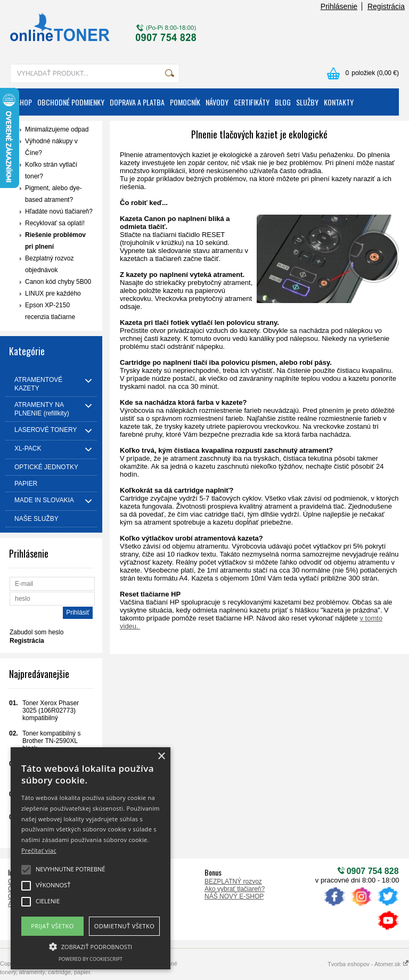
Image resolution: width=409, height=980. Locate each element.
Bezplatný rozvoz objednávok (49, 264)
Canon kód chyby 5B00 (58, 282)
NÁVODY (217, 102)
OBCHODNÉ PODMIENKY (71, 102)
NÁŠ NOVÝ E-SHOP (234, 896)
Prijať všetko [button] (52, 926)
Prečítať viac (39, 850)
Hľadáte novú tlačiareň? (59, 211)
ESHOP (22, 102)
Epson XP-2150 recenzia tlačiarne (50, 311)
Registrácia (386, 6)
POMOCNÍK (185, 102)
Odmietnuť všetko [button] (124, 926)
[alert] (91, 858)
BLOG (283, 102)
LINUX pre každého (53, 293)
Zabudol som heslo (36, 632)
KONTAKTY (339, 102)
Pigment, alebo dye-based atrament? (54, 194)
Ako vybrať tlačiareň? (235, 889)
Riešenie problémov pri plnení (55, 241)
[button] (91, 946)
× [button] (161, 757)
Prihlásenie (339, 6)
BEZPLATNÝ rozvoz (233, 881)
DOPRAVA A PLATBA (137, 102)
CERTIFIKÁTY (252, 102)
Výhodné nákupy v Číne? (51, 147)
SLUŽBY (307, 102)
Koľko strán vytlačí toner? (51, 170)
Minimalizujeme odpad (57, 129)
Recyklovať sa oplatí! (55, 223)
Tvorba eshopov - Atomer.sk (368, 964)
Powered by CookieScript (91, 959)
